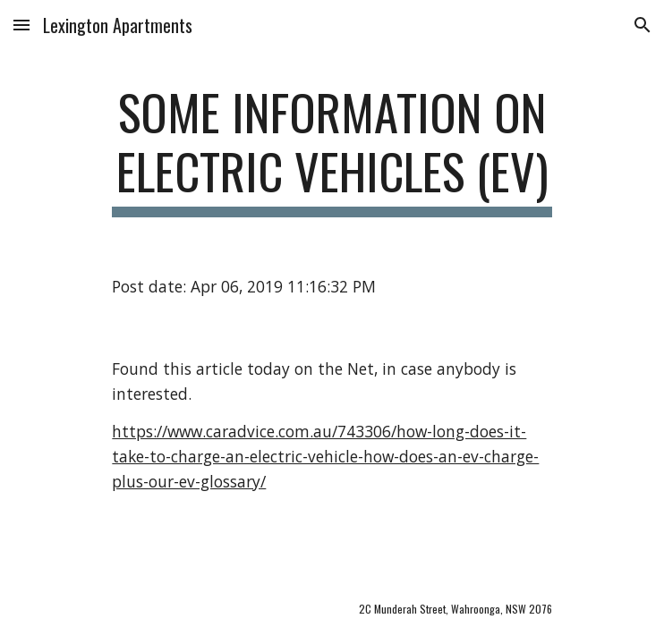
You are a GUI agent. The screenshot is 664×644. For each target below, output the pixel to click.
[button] (21, 25)
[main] (332, 150)
